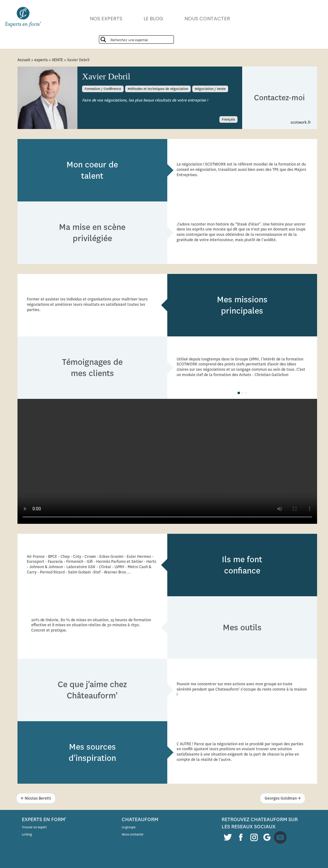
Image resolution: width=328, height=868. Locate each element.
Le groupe (129, 827)
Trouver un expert (34, 827)
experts (41, 60)
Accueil (24, 60)
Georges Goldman (283, 798)
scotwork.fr (301, 122)
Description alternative (167, 461)
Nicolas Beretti (36, 798)
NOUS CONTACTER (207, 19)
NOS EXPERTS (106, 19)
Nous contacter (133, 834)
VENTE (57, 60)
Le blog (27, 834)
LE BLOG (153, 19)
